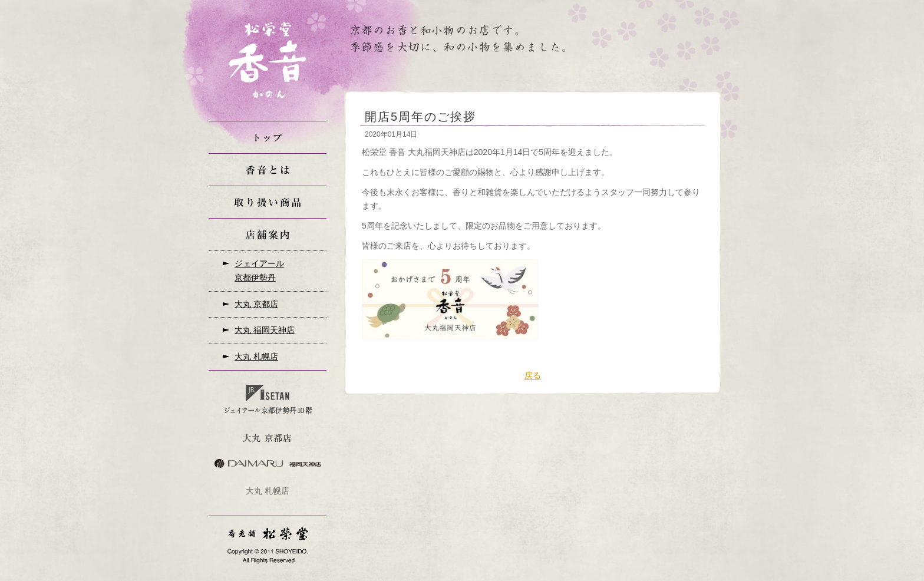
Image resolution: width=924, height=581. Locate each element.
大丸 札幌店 (256, 356)
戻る (533, 375)
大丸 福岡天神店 (265, 330)
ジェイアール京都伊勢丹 (259, 270)
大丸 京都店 (256, 304)
